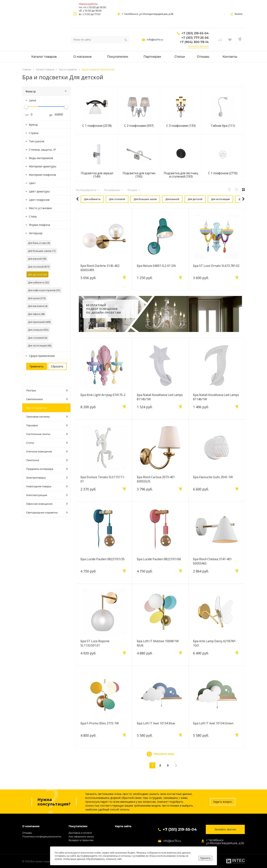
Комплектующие (47, 495)
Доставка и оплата (80, 833)
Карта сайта (123, 826)
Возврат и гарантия (81, 840)
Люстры (47, 390)
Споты (47, 443)
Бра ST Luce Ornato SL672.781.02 (216, 275)
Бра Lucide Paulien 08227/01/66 (159, 568)
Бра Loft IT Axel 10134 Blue (156, 732)
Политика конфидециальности (42, 836)
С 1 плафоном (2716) (223, 173)
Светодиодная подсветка (47, 512)
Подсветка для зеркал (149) (97, 175)
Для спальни (209, 208)
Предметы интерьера (47, 469)
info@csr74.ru (155, 40)
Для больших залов (139, 199)
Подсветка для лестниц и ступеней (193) (181, 175)
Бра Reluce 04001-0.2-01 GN (156, 275)
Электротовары (47, 478)
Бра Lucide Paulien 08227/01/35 (103, 568)
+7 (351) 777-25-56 (195, 38)
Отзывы (27, 833)
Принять (205, 858)
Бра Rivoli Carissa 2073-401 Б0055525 (156, 488)
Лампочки (47, 460)
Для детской (187, 199)
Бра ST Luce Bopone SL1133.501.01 (95, 652)
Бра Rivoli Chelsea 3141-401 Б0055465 (213, 570)
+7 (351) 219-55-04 (195, 33)
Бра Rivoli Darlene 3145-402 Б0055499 (100, 277)
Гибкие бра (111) (223, 126)
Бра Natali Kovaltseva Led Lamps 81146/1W (216, 406)
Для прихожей (186, 208)
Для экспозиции (211, 199)
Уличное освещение (47, 451)
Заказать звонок (198, 46)
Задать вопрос (223, 802)
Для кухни (164, 208)
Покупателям (78, 826)
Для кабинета (88, 199)
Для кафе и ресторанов (93, 208)
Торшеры (47, 425)
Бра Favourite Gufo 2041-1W (213, 486)
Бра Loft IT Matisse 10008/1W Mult (158, 652)
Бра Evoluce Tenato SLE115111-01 (103, 488)
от (26, 115)
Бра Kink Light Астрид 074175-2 (103, 404)
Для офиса (121, 208)
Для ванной (165, 199)
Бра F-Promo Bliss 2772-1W (100, 732)
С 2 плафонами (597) (139, 126)
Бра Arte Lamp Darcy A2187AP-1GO (215, 652)
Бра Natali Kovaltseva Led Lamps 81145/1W (160, 406)
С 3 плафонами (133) (181, 126)
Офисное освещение (47, 504)
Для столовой (111, 199)
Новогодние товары (47, 486)
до (50, 115)
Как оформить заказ (81, 836)
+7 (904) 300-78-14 (194, 42)
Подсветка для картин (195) (139, 175)
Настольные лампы (47, 434)
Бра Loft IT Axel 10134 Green (213, 732)
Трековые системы (47, 417)
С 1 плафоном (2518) (97, 126)
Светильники (47, 399)
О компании (31, 826)
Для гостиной (142, 208)
